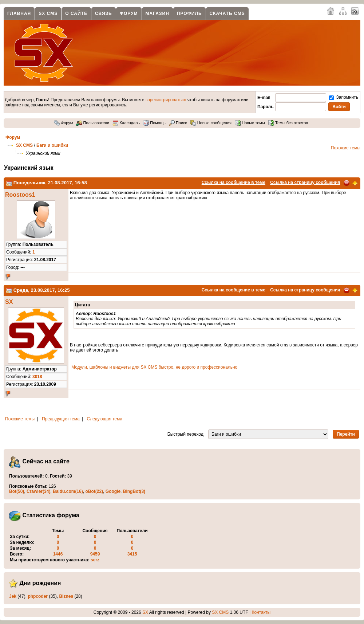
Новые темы (250, 123)
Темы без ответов (288, 123)
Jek (13, 596)
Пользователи (93, 123)
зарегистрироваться (166, 100)
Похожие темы (346, 148)
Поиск (178, 123)
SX (9, 302)
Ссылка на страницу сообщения (305, 183)
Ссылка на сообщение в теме (234, 183)
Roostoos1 (20, 195)
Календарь (126, 123)
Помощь (154, 123)
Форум (129, 13)
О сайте (76, 13)
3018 (37, 377)
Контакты (261, 612)
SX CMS (48, 13)
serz (95, 560)
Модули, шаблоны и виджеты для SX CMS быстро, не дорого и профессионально (154, 367)
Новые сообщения (211, 123)
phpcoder (38, 596)
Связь (104, 13)
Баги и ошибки (52, 145)
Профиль (189, 13)
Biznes (66, 596)
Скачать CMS (227, 13)
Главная (19, 13)
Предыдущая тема (61, 419)
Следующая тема (105, 419)
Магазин (157, 13)
